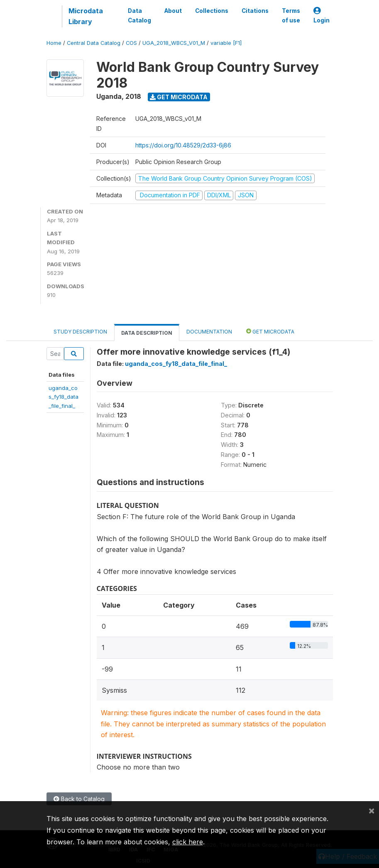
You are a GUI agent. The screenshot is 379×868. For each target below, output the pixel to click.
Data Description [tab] (147, 333)
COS (131, 43)
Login (322, 16)
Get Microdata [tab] (270, 331)
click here (188, 842)
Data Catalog (139, 15)
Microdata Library (86, 16)
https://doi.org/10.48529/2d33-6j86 (183, 145)
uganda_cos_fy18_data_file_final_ (64, 397)
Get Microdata (179, 97)
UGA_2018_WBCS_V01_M (174, 43)
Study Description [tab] (80, 332)
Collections (212, 11)
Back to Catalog (79, 799)
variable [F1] (226, 43)
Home (54, 43)
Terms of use (291, 15)
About (173, 11)
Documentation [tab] (209, 332)
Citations (255, 11)
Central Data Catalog (94, 43)
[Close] (372, 810)
